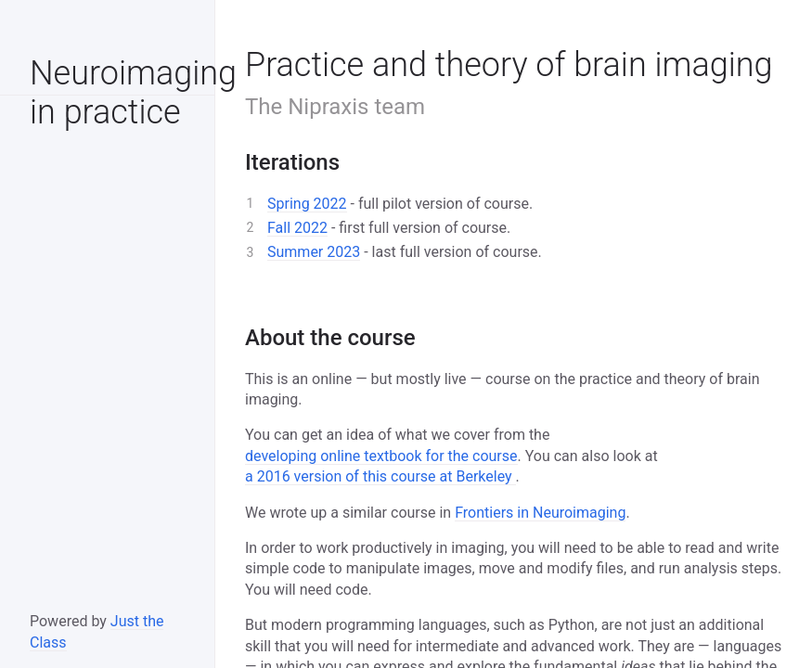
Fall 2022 (297, 228)
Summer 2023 (314, 252)
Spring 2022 (307, 204)
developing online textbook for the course (381, 456)
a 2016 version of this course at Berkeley (380, 476)
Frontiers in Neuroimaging (540, 513)
